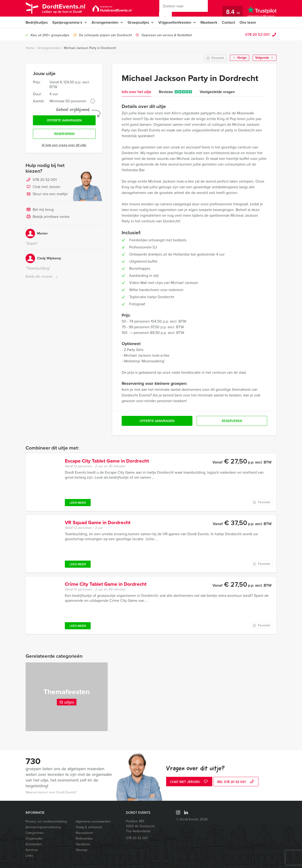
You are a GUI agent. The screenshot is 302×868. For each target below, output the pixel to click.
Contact (228, 22)
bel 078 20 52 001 (236, 782)
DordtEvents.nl (64, 8)
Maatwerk (209, 22)
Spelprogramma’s (67, 22)
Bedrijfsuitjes (37, 22)
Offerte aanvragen (64, 120)
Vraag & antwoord (89, 827)
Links (29, 856)
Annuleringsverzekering (43, 827)
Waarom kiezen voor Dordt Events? (51, 792)
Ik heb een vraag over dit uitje (64, 145)
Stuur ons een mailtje (47, 194)
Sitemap (82, 850)
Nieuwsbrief (84, 833)
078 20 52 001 (257, 34)
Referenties (84, 839)
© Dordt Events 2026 (192, 819)
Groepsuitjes (138, 22)
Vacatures (83, 844)
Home (30, 48)
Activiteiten (34, 844)
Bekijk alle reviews (42, 277)
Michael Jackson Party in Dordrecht (90, 48)
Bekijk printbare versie (48, 217)
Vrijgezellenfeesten (175, 22)
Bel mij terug (40, 210)
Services (32, 850)
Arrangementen (105, 22)
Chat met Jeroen (43, 187)
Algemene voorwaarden (93, 821)
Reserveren (64, 134)
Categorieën (35, 833)
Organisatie (34, 839)
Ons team (248, 22)
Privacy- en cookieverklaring (46, 821)
